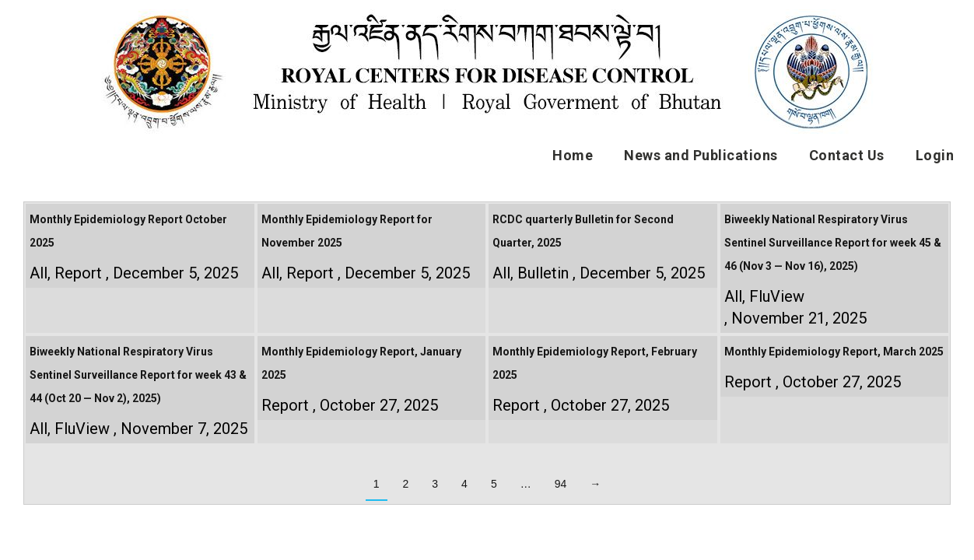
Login (935, 155)
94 (561, 484)
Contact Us (847, 155)
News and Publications (701, 155)
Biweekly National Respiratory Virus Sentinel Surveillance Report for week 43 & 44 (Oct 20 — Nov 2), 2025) (138, 375)
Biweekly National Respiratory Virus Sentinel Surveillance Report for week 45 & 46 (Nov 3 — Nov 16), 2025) (833, 243)
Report (78, 273)
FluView (777, 296)
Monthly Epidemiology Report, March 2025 (834, 352)
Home (573, 155)
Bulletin (543, 273)
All (39, 273)
